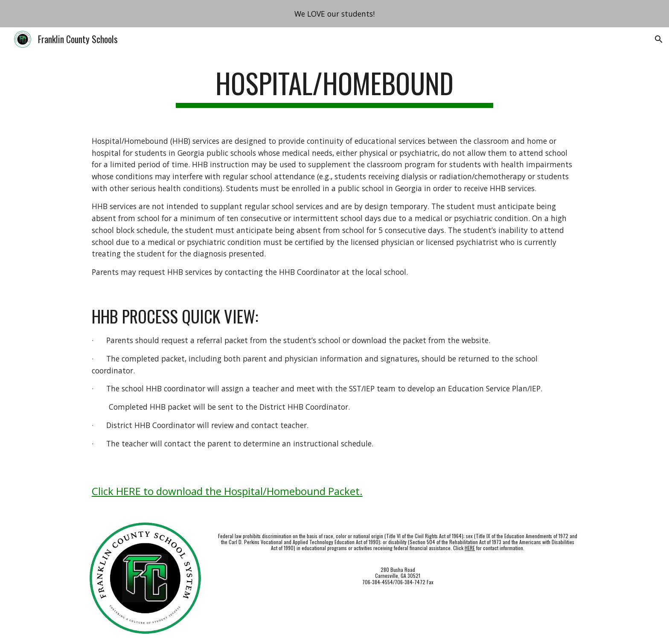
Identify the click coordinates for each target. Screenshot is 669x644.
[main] (334, 87)
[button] (659, 39)
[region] (334, 14)
